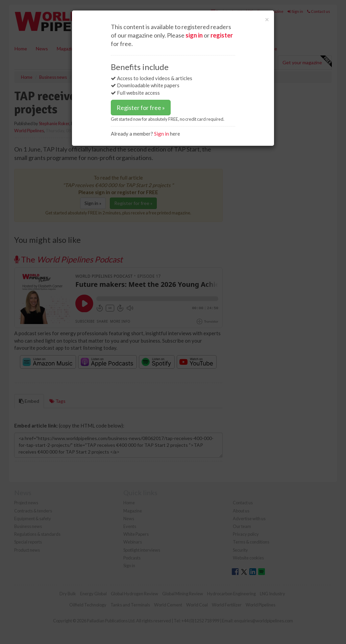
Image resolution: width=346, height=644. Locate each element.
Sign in (162, 134)
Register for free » (141, 108)
